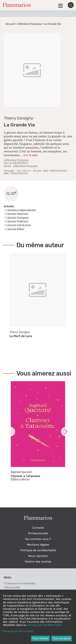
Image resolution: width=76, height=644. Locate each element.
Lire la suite (31, 155)
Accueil (10, 24)
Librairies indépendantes (21, 210)
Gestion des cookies (38, 562)
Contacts (38, 528)
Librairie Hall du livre (19, 225)
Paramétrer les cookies (18, 631)
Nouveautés (13, 588)
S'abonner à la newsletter (20, 584)
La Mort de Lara (21, 336)
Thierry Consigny (18, 118)
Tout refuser (40, 638)
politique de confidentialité (44, 625)
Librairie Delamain (17, 214)
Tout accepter (62, 638)
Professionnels (38, 533)
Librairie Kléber (15, 229)
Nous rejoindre (38, 556)
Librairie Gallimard (17, 222)
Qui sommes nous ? (38, 539)
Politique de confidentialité (38, 550)
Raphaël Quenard (21, 472)
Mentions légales (38, 545)
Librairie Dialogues (18, 218)
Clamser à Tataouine (25, 476)
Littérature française (29, 24)
